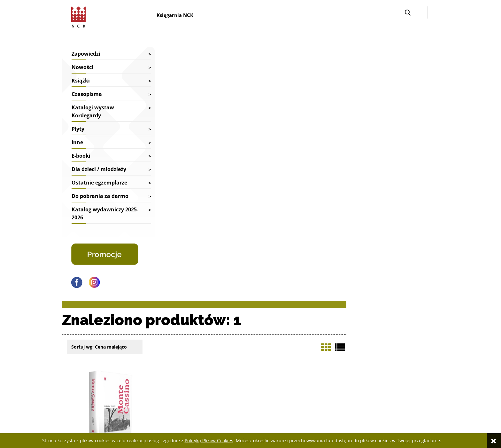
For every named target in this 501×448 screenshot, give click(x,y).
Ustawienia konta (305, 338)
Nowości (82, 67)
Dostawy (221, 338)
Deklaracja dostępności (386, 338)
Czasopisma (87, 94)
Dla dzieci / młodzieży (99, 169)
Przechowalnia (302, 347)
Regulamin (374, 355)
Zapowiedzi (86, 54)
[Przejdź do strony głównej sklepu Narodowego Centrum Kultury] (80, 16)
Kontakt (145, 330)
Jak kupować (375, 330)
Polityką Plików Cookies (209, 440)
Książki (81, 81)
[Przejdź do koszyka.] (433, 13)
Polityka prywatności (384, 364)
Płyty (78, 129)
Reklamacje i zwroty (232, 347)
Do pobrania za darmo (100, 196)
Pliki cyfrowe (376, 347)
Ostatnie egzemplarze (99, 183)
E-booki (81, 156)
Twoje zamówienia (306, 330)
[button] (408, 13)
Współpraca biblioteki (158, 338)
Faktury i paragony (231, 330)
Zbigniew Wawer (194, 202)
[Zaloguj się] (421, 12)
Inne (77, 142)
